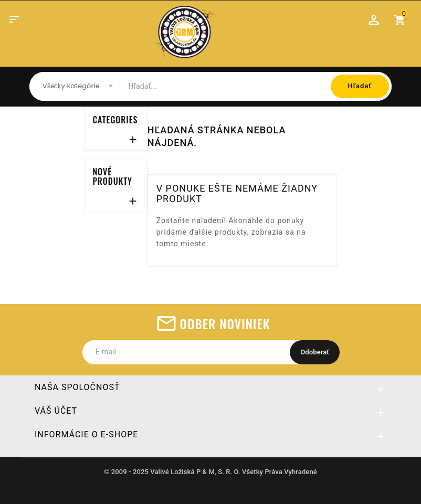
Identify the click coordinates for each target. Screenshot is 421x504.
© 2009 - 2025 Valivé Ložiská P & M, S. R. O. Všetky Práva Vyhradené (210, 472)
